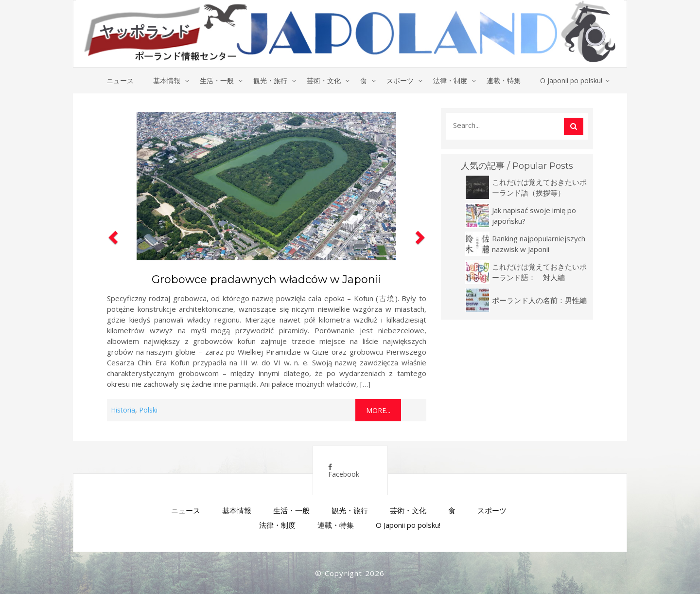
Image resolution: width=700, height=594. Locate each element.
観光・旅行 (270, 81)
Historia (123, 410)
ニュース (120, 81)
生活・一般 (217, 81)
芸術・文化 (324, 81)
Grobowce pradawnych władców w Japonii (266, 279)
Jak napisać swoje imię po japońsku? (534, 216)
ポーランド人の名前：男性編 (539, 300)
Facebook (344, 471)
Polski (148, 410)
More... (378, 410)
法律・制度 (450, 81)
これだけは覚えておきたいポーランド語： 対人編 (539, 272)
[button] (112, 265)
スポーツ (400, 81)
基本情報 (167, 81)
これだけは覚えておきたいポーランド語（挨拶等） (539, 187)
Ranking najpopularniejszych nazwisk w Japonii (539, 244)
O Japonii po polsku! (571, 81)
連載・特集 (504, 81)
